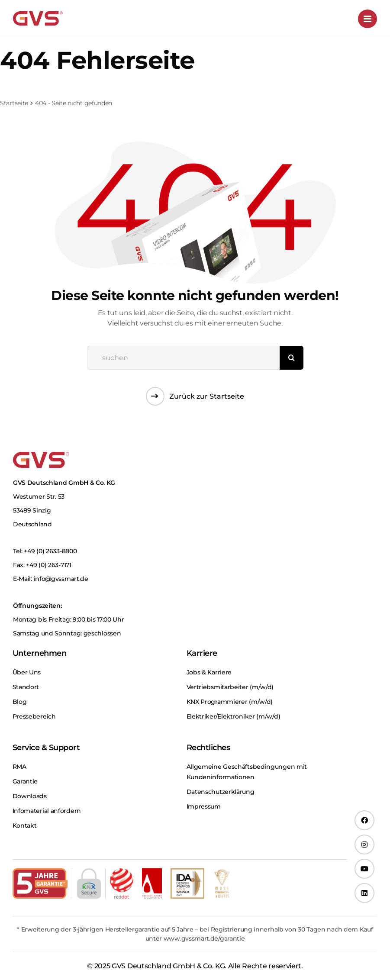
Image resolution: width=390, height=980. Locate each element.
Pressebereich (34, 716)
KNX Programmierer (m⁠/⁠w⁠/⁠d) (230, 702)
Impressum (204, 806)
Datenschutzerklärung (221, 792)
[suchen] (183, 358)
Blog (20, 702)
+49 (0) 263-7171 (48, 565)
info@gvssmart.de (61, 579)
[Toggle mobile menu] (367, 19)
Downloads (30, 796)
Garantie (25, 781)
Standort (26, 687)
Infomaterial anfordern (47, 811)
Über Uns (27, 672)
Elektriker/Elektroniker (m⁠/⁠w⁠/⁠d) (234, 716)
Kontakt (25, 825)
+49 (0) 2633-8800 (50, 551)
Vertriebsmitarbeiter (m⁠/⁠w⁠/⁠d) (230, 687)
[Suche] (292, 358)
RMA (19, 767)
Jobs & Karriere (209, 672)
